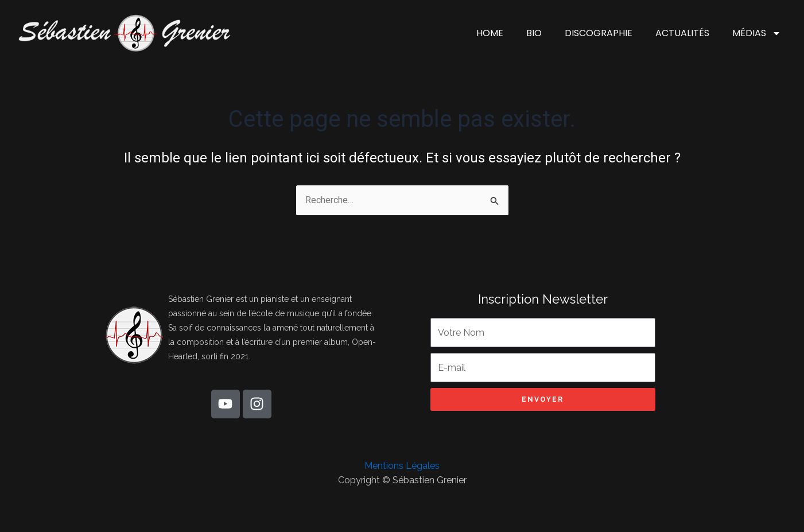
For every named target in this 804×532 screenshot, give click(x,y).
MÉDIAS (757, 33)
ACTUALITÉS (682, 33)
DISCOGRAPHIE (599, 33)
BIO (534, 33)
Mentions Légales (402, 466)
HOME (490, 33)
